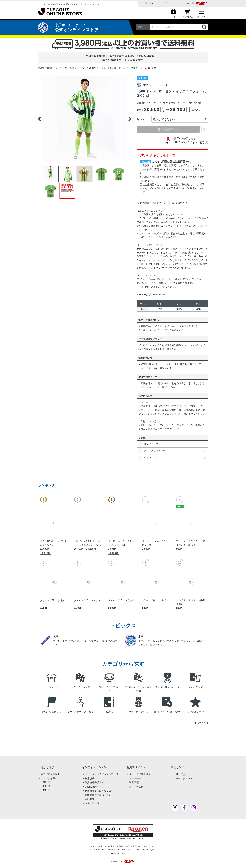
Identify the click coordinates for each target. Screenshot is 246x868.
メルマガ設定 (136, 787)
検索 (205, 27)
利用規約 (90, 778)
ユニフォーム (77, 68)
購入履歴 (134, 782)
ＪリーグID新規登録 (140, 774)
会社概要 (90, 799)
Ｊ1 (49, 782)
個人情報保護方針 (94, 782)
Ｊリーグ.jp (148, 3)
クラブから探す (49, 778)
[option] (85, 119)
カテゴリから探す (50, 774)
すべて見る (200, 723)
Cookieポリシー (93, 787)
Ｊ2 (49, 786)
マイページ (135, 778)
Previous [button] (39, 119)
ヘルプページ (160, 330)
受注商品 (91, 68)
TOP (40, 68)
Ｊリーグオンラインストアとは (102, 774)
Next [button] (130, 119)
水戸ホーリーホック (56, 68)
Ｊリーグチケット (167, 3)
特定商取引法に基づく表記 (99, 791)
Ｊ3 (49, 790)
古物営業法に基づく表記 (98, 795)
